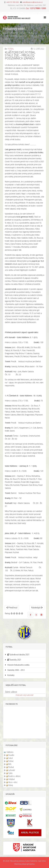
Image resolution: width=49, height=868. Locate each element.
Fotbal (31, 33)
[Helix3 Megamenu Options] (45, 17)
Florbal (11, 767)
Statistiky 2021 (14, 660)
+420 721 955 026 (12, 2)
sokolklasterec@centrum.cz (33, 2)
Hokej (11, 785)
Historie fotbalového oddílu (18, 665)
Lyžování (12, 770)
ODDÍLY (23, 33)
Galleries (10, 752)
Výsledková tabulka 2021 (18, 655)
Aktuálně (14, 33)
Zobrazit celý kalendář (24, 695)
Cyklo (10, 773)
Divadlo (11, 755)
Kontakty (11, 675)
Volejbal (11, 779)
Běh (10, 764)
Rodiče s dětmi (14, 776)
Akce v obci (13, 782)
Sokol (10, 758)
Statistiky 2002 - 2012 (16, 670)
